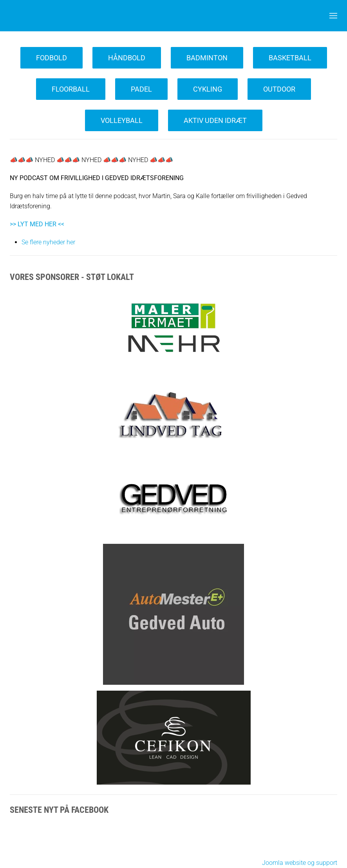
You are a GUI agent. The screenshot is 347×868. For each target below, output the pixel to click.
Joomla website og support (300, 863)
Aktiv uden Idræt (215, 120)
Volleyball (122, 120)
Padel (141, 89)
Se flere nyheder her (48, 242)
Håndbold (127, 58)
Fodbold (52, 58)
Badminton (207, 58)
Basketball (290, 58)
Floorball (71, 89)
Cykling (208, 89)
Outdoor (279, 89)
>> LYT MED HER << (37, 224)
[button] (333, 16)
